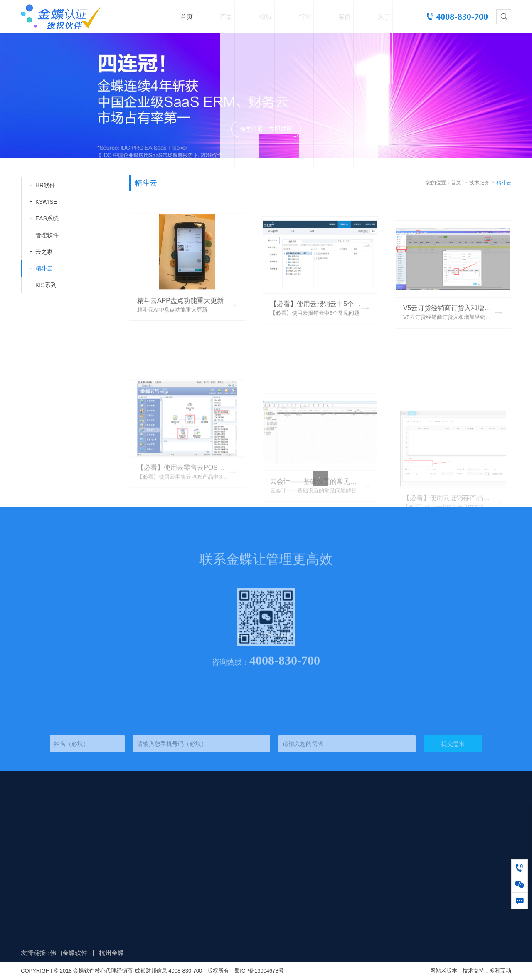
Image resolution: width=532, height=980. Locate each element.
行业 (305, 16)
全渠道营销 (159, 836)
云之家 (44, 252)
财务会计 (156, 816)
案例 (345, 16)
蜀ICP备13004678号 (259, 971)
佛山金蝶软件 (69, 953)
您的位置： (438, 183)
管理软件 (47, 235)
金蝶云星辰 (112, 816)
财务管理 (156, 876)
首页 (187, 16)
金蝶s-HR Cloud (119, 856)
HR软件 (45, 185)
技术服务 (479, 183)
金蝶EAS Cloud (118, 896)
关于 (384, 16)
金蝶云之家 (112, 846)
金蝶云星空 (112, 836)
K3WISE (46, 202)
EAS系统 (47, 218)
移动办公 (156, 846)
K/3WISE (109, 906)
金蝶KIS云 (111, 866)
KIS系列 (46, 285)
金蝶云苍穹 (112, 876)
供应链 (153, 826)
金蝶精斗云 (112, 826)
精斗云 (44, 268)
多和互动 (500, 971)
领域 (266, 16)
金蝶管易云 (112, 886)
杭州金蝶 (111, 953)
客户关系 (156, 886)
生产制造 (156, 866)
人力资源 (156, 856)
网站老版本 (444, 971)
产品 (226, 16)
